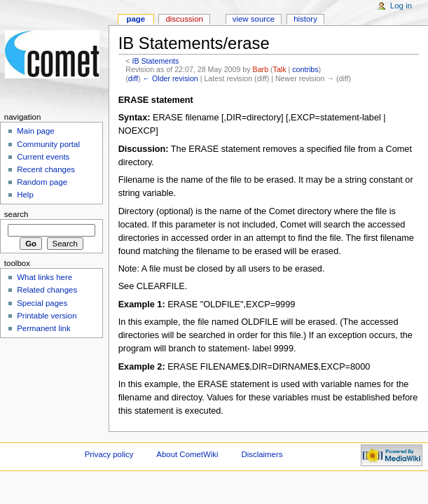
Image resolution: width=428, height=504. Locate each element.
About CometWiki (187, 454)
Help (25, 195)
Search (16, 214)
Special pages (42, 303)
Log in (401, 6)
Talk (280, 69)
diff (133, 78)
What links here (44, 277)
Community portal (48, 144)
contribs (305, 69)
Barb (261, 69)
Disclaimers (262, 454)
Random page (42, 182)
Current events (43, 157)
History (305, 19)
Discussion (184, 19)
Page (136, 19)
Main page (36, 131)
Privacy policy (109, 454)
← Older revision (170, 78)
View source (254, 19)
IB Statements (155, 61)
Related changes (47, 290)
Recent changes (46, 169)
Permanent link (43, 328)
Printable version (47, 316)
